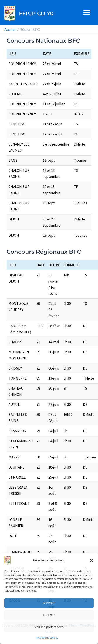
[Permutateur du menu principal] (87, 12)
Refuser (49, 615)
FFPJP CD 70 (36, 13)
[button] (91, 560)
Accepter (49, 603)
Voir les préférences (49, 627)
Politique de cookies (47, 638)
